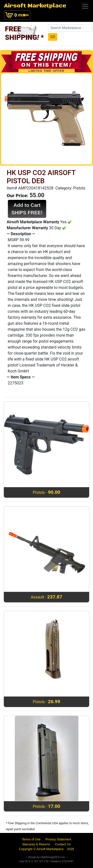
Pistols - (46, 492)
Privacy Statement (58, 839)
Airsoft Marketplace (35, 6)
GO (53, 37)
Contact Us (63, 844)
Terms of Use (31, 839)
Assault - (46, 597)
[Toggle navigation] (85, 6)
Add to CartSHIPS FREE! (27, 209)
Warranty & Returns (36, 844)
